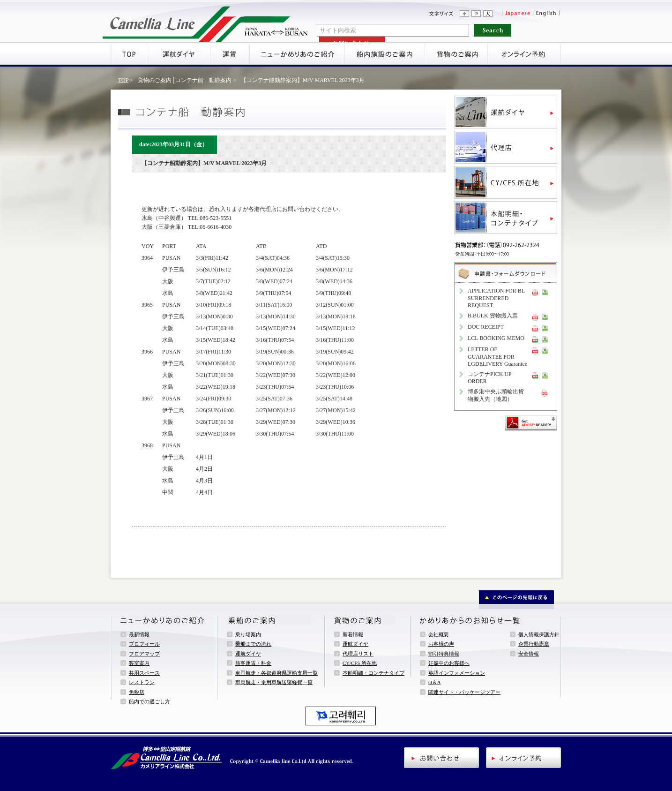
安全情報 (529, 654)
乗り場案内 (248, 634)
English (547, 14)
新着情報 (353, 634)
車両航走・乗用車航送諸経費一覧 (274, 682)
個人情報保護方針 (539, 634)
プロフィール (144, 644)
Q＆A (435, 682)
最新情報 (139, 634)
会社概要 (439, 634)
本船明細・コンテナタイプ (373, 673)
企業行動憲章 (534, 644)
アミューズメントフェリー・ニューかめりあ (205, 21)
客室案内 (139, 663)
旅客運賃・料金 (253, 663)
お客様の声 (441, 644)
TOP (123, 80)
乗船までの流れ (253, 644)
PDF (535, 292)
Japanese (517, 14)
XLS (545, 292)
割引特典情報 (444, 654)
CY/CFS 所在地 (360, 663)
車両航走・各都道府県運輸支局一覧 (276, 673)
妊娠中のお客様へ (449, 663)
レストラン (142, 682)
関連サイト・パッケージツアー (464, 692)
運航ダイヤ (248, 654)
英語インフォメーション (457, 673)
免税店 (137, 692)
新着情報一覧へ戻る (172, 542)
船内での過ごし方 (149, 701)
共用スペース (144, 673)
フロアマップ (144, 654)
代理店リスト (358, 654)
